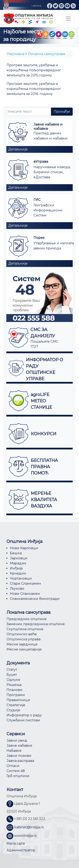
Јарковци (19, 558)
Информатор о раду (24, 715)
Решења (14, 685)
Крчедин (18, 573)
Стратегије (16, 705)
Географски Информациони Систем (48, 210)
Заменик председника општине (36, 624)
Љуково (17, 589)
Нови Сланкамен (25, 594)
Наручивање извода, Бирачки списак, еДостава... (52, 172)
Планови (14, 690)
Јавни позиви (19, 756)
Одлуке (13, 680)
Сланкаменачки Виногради (35, 599)
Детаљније (18, 149)
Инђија (16, 568)
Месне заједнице (22, 644)
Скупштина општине (25, 629)
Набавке (14, 751)
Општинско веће (22, 634)
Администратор (21, 850)
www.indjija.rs (25, 836)
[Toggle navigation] (68, 19)
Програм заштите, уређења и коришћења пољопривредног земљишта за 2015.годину (34, 70)
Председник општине (27, 619)
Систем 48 (16, 771)
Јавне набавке (19, 746)
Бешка (16, 553)
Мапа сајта (16, 843)
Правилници (18, 700)
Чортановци (21, 578)
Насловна (16, 54)
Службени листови (23, 720)
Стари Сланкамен (25, 583)
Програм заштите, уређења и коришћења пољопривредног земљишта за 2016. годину (34, 89)
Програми (16, 695)
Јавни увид (17, 740)
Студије (13, 710)
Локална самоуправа (46, 54)
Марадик (18, 563)
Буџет (12, 675)
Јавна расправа (20, 761)
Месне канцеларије (24, 649)
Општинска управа (23, 639)
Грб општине (18, 776)
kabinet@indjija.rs (29, 827)
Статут (12, 670)
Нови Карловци (24, 548)
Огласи (13, 766)
